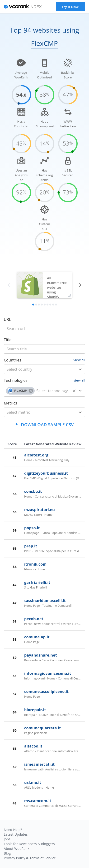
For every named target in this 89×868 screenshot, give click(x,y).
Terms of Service (43, 858)
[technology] (53, 391)
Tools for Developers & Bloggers (29, 844)
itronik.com (35, 564)
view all (79, 360)
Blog (7, 853)
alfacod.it (33, 746)
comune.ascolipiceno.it (46, 692)
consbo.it (33, 491)
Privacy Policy (14, 858)
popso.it (32, 528)
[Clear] (74, 391)
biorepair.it (35, 710)
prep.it (31, 546)
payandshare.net (41, 655)
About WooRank (17, 849)
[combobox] (44, 369)
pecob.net (34, 619)
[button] (20, 391)
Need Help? (13, 830)
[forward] (80, 285)
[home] (23, 7)
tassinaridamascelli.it (45, 601)
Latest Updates (16, 834)
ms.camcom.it (38, 801)
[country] (37, 369)
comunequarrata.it (42, 728)
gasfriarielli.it (37, 582)
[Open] (80, 369)
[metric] (37, 412)
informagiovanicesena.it (48, 673)
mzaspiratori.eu (40, 510)
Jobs (7, 839)
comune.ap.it (37, 637)
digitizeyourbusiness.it (46, 473)
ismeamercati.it (39, 764)
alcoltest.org (36, 455)
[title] (44, 329)
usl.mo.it (33, 782)
